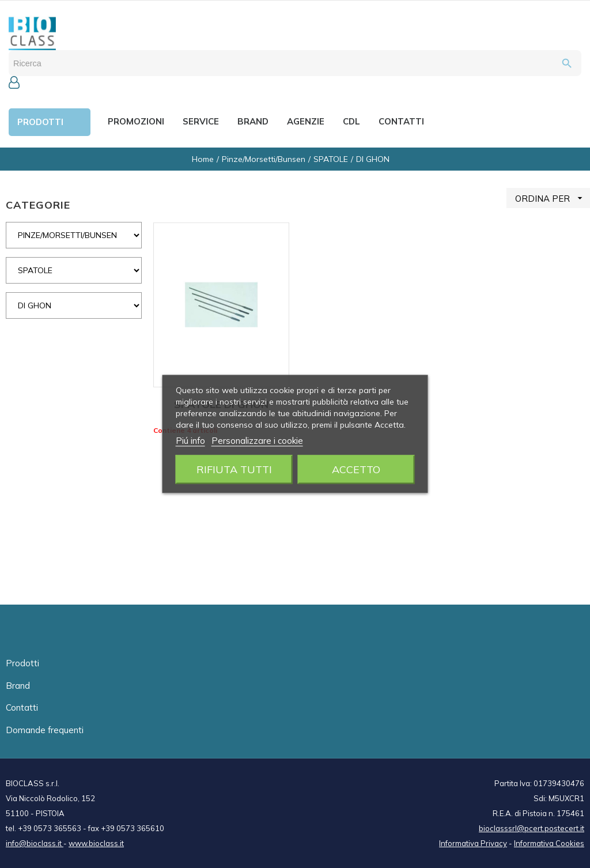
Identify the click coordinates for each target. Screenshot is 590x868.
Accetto (356, 469)
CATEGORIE (38, 205)
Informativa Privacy (473, 843)
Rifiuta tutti (234, 469)
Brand (18, 686)
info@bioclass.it (35, 843)
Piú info (190, 441)
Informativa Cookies (549, 843)
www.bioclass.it (96, 843)
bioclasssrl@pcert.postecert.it (532, 828)
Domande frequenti (45, 730)
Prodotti (22, 663)
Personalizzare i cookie (257, 441)
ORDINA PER (553, 198)
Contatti (22, 707)
